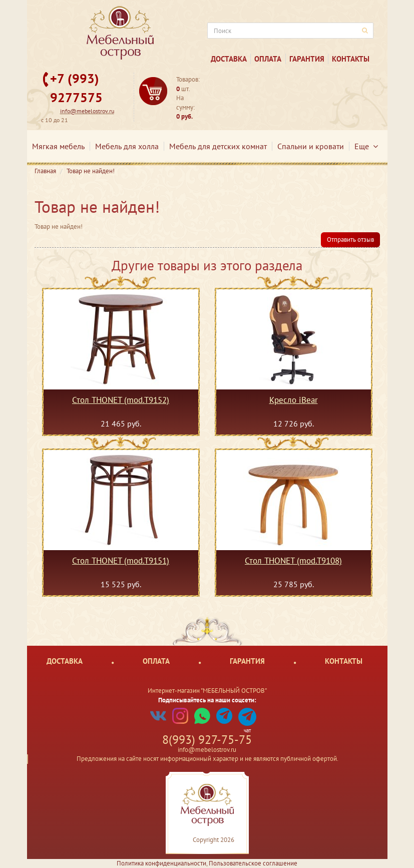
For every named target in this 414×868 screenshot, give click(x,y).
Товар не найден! (91, 171)
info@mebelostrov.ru (87, 111)
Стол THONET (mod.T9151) (121, 561)
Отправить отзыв (350, 240)
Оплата (268, 59)
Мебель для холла (127, 146)
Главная (45, 171)
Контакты (351, 59)
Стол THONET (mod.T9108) (293, 561)
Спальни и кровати (311, 146)
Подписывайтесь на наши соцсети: (207, 700)
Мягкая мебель (58, 146)
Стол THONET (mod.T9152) (121, 400)
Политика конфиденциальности (161, 863)
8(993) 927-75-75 (207, 740)
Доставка (229, 59)
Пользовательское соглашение (253, 863)
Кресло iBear (294, 400)
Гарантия (307, 59)
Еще (366, 146)
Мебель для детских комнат (218, 146)
